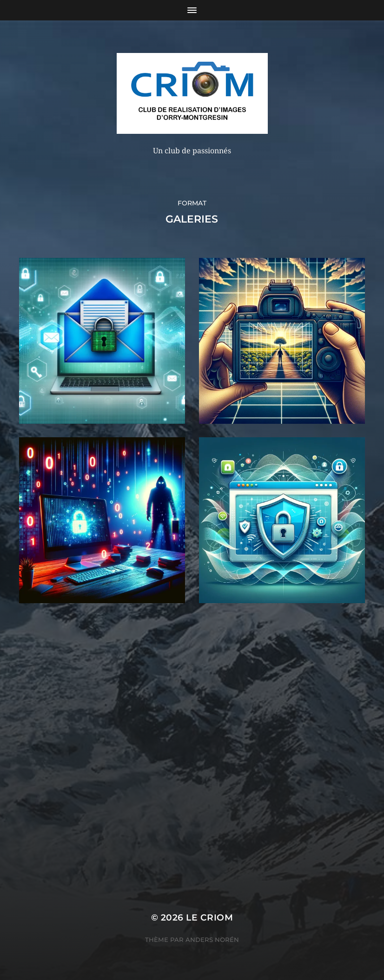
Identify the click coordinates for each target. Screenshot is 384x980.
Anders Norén (212, 940)
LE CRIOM (209, 918)
